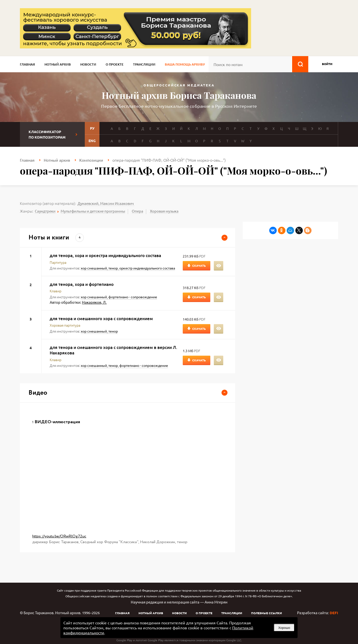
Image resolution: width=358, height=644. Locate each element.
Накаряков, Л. (94, 302)
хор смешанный (94, 268)
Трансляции (144, 64)
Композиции (91, 160)
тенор (113, 268)
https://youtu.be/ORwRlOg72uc (59, 536)
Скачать (199, 265)
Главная (27, 64)
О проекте (115, 64)
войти (327, 64)
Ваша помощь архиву (185, 64)
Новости (88, 64)
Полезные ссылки (267, 613)
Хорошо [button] (284, 628)
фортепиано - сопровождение (133, 297)
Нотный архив (58, 64)
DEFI (334, 613)
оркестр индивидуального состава (147, 268)
